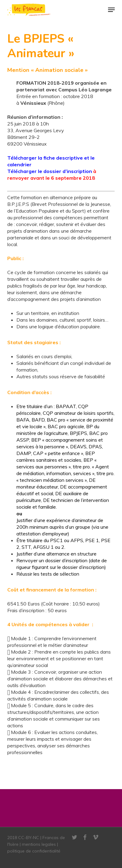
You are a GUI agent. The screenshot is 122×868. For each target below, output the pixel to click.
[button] (111, 10)
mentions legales (39, 844)
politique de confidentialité (34, 851)
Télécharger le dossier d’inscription (50, 171)
